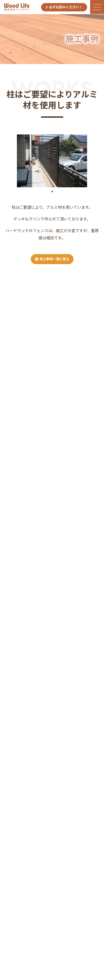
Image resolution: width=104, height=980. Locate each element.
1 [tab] (52, 191)
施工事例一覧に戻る (52, 259)
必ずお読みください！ (64, 7)
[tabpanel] (52, 161)
